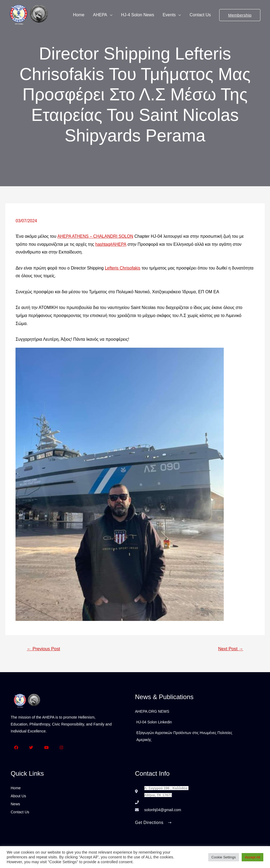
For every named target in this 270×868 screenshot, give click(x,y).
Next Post (230, 649)
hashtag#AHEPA (111, 244)
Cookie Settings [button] (224, 857)
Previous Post (44, 649)
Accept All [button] (252, 857)
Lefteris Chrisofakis (123, 268)
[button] (154, 824)
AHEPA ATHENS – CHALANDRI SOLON (96, 237)
